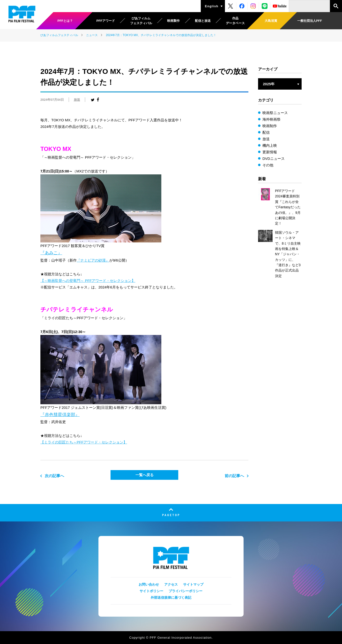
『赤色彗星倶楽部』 (60, 415)
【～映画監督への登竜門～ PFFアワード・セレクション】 (88, 281)
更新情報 (270, 152)
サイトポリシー (151, 591)
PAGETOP (171, 515)
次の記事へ (54, 476)
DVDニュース (274, 159)
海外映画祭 (271, 119)
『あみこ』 (51, 253)
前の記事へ (234, 476)
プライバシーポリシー (186, 591)
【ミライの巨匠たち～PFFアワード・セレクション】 (84, 442)
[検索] (309, 6)
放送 (77, 100)
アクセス (171, 584)
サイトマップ (193, 584)
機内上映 (270, 145)
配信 (266, 132)
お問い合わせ (149, 584)
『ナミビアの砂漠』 (93, 260)
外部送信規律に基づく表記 (171, 597)
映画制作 (270, 126)
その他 (268, 165)
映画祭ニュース (275, 113)
